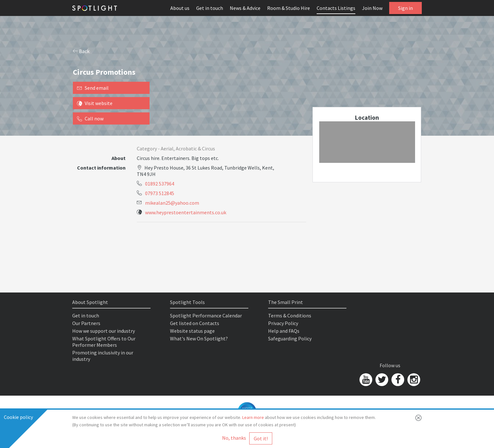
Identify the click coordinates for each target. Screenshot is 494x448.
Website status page (192, 331)
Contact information (101, 168)
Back (81, 51)
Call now (90, 118)
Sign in (405, 8)
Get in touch (210, 8)
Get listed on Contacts (195, 323)
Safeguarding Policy (290, 338)
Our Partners (86, 323)
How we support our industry (104, 331)
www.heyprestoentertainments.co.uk (186, 212)
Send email (93, 88)
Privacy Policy (283, 323)
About (119, 158)
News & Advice (245, 8)
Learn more (253, 417)
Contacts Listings (336, 8)
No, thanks (234, 438)
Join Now (372, 8)
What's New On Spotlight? (199, 338)
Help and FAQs (284, 331)
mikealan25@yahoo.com (172, 203)
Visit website (95, 103)
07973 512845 (160, 193)
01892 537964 (160, 184)
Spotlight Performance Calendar (206, 315)
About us (180, 8)
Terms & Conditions (290, 315)
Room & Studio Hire (289, 8)
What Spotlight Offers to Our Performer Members (104, 342)
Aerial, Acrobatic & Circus (188, 148)
